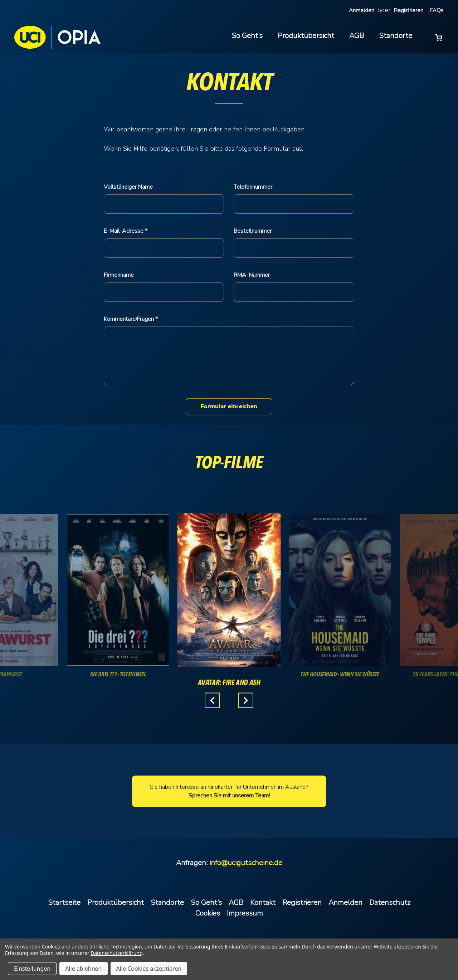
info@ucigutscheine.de (246, 863)
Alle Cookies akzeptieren (149, 969)
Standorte (396, 36)
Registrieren (409, 10)
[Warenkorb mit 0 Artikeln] (439, 37)
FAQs (437, 10)
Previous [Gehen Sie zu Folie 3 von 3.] (212, 701)
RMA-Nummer (252, 275)
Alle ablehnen (83, 969)
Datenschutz (390, 902)
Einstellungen (32, 969)
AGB (357, 36)
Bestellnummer (253, 231)
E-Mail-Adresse (124, 231)
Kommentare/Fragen (130, 319)
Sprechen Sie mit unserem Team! (229, 796)
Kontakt (263, 902)
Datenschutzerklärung (116, 953)
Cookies (208, 913)
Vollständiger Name (128, 187)
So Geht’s (247, 36)
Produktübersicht (306, 36)
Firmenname (119, 275)
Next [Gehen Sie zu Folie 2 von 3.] (246, 701)
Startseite (64, 902)
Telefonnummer (253, 187)
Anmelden (362, 10)
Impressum (245, 913)
